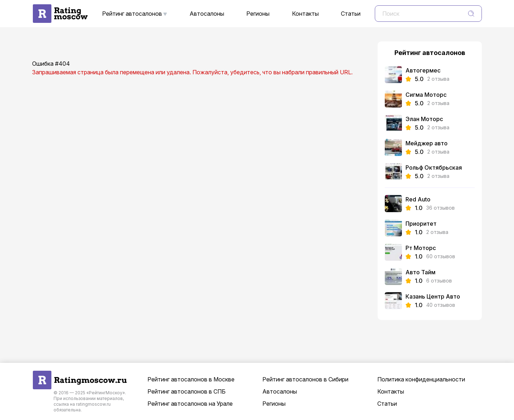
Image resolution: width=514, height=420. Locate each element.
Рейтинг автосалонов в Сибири (305, 379)
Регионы (258, 14)
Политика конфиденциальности (421, 379)
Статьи (351, 14)
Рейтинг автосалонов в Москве (191, 379)
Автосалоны (207, 14)
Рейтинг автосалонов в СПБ (187, 391)
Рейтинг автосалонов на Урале (190, 404)
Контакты (305, 14)
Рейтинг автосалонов (132, 14)
